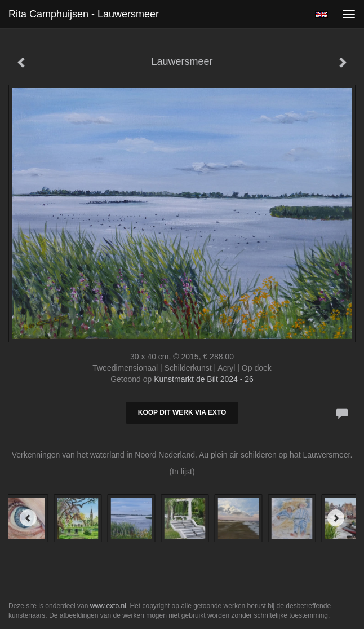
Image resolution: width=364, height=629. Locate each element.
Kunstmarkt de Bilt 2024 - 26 (204, 379)
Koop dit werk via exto (182, 412)
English (321, 15)
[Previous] (28, 518)
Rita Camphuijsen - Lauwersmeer (84, 14)
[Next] (336, 518)
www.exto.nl (108, 606)
